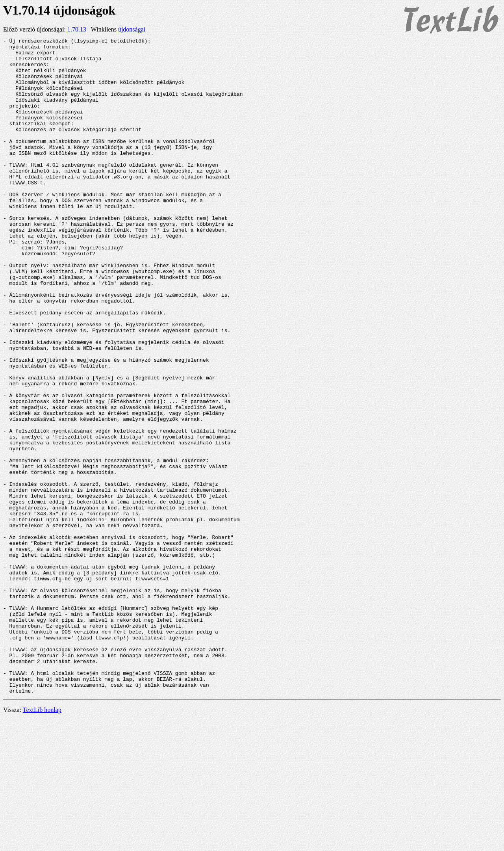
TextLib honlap (42, 841)
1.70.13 (77, 29)
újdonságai (132, 29)
